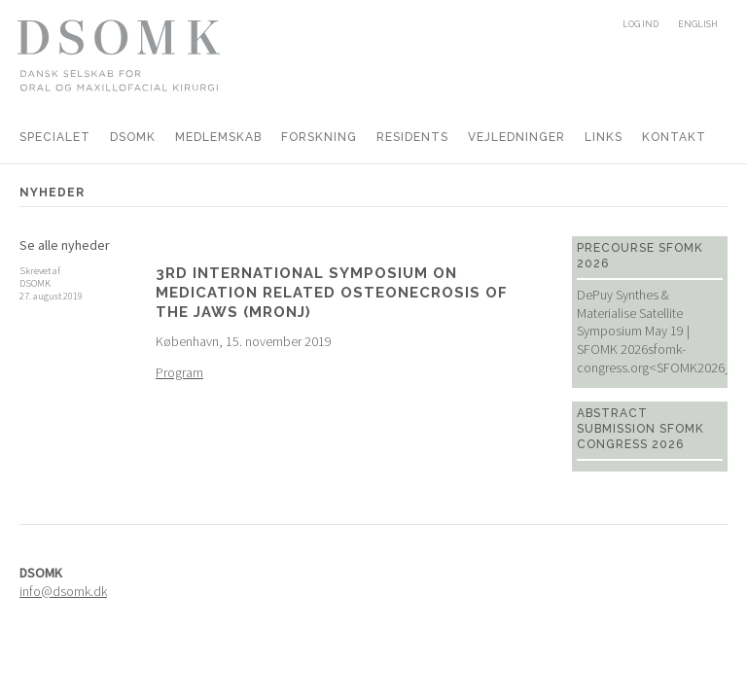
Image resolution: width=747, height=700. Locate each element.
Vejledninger (516, 137)
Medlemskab (218, 137)
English (698, 24)
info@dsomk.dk (63, 591)
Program (179, 372)
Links (604, 137)
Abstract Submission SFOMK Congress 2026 (640, 429)
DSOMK (133, 137)
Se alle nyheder (65, 245)
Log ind (640, 24)
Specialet (55, 137)
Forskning (319, 137)
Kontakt (674, 137)
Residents (412, 137)
